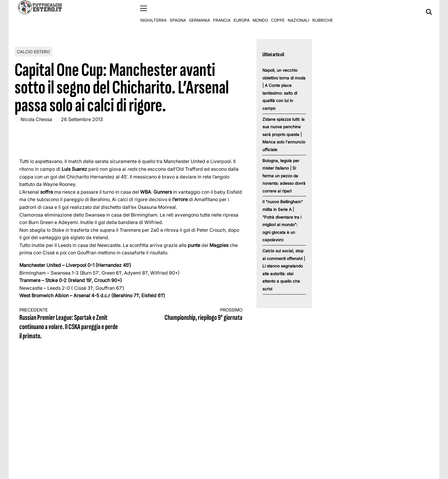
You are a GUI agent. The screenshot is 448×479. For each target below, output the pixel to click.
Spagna (178, 12)
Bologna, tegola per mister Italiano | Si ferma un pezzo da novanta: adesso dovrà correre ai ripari (284, 176)
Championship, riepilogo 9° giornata (192, 314)
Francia (222, 12)
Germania (199, 12)
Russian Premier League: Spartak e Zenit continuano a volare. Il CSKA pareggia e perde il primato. (70, 324)
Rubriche (323, 12)
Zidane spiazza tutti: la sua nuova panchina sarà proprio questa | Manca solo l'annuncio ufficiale (284, 134)
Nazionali (299, 12)
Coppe (278, 12)
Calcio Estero (33, 51)
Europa (242, 12)
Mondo (260, 12)
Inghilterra (153, 12)
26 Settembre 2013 (82, 119)
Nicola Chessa (36, 119)
